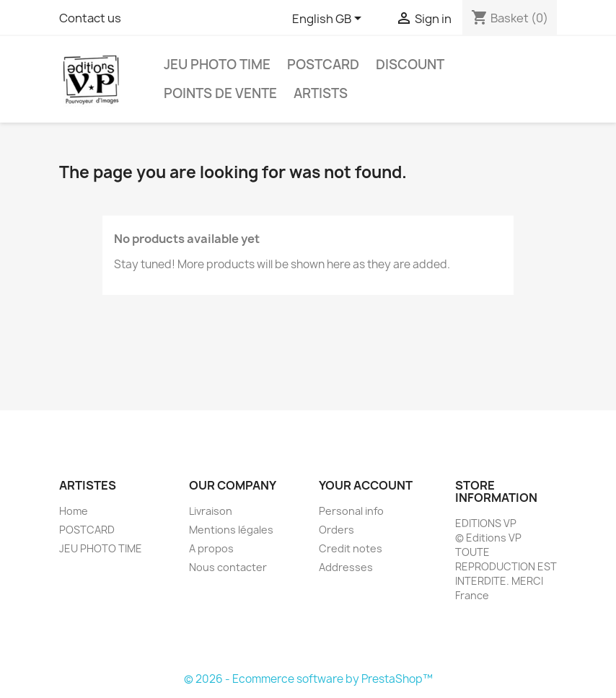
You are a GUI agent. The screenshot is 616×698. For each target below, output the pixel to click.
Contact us (90, 18)
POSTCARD (323, 65)
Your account (366, 485)
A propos (211, 548)
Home (74, 511)
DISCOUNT (410, 65)
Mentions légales (231, 530)
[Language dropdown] (329, 19)
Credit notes (351, 548)
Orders (336, 530)
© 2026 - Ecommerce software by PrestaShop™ (308, 679)
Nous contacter (228, 567)
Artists (321, 93)
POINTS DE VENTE (220, 93)
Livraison (211, 511)
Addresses (346, 567)
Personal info (351, 511)
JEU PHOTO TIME (217, 65)
